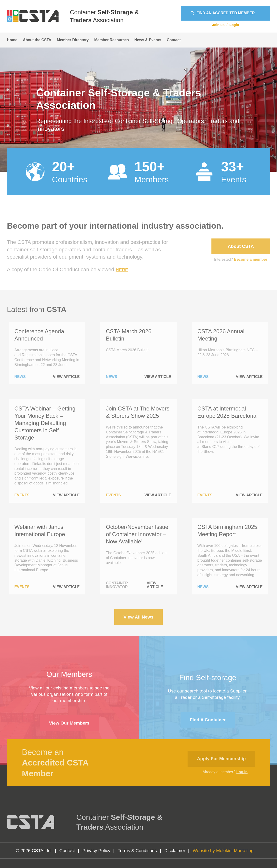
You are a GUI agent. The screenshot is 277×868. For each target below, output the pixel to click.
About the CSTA (37, 40)
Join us (218, 25)
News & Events (148, 40)
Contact (174, 40)
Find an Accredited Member (226, 13)
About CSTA (241, 246)
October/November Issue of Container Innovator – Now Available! (137, 534)
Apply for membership (221, 759)
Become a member (251, 259)
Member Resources (112, 40)
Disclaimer (175, 851)
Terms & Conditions (137, 851)
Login (234, 25)
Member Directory (73, 40)
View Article (66, 377)
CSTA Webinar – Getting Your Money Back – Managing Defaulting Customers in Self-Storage (45, 423)
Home (12, 40)
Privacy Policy (96, 851)
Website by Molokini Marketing (223, 851)
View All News (139, 617)
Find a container (208, 720)
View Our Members (69, 723)
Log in (242, 772)
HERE (122, 270)
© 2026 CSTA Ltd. (34, 851)
